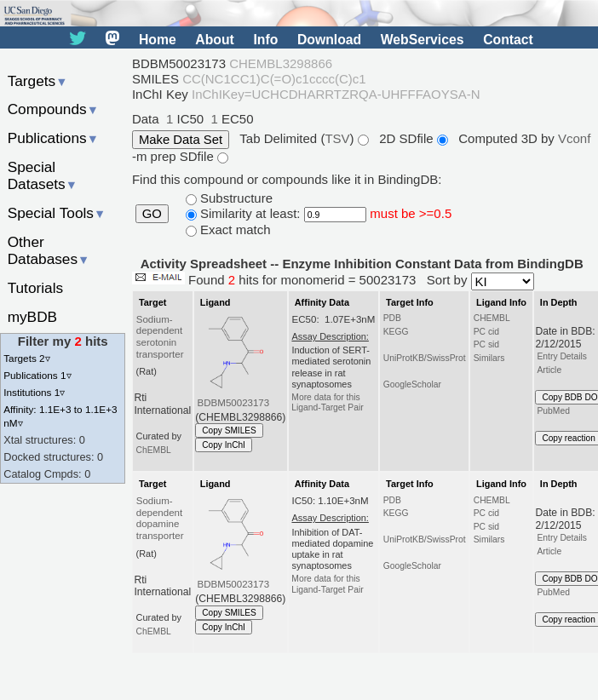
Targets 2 (26, 358)
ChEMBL (154, 450)
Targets (38, 81)
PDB (392, 318)
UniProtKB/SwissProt (425, 358)
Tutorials (36, 288)
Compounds (53, 109)
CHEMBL (492, 318)
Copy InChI (224, 445)
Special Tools (57, 213)
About (214, 40)
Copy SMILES (229, 430)
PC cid (486, 332)
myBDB (32, 317)
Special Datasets (43, 176)
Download (329, 40)
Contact (508, 40)
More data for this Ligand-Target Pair (327, 402)
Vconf (574, 138)
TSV (337, 138)
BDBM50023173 (234, 403)
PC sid (486, 344)
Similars (489, 358)
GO (152, 214)
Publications (53, 138)
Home (158, 40)
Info (265, 40)
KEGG (396, 332)
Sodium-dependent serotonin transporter (160, 337)
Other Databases (49, 251)
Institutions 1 (34, 392)
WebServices (423, 40)
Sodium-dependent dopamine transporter (160, 519)
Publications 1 (37, 375)
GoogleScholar (412, 384)
